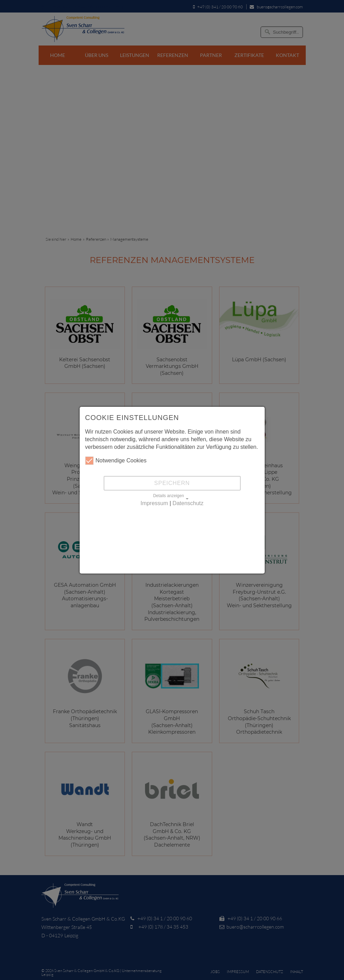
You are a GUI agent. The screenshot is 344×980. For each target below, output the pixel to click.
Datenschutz (188, 503)
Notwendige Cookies (116, 461)
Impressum (154, 503)
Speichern (172, 483)
